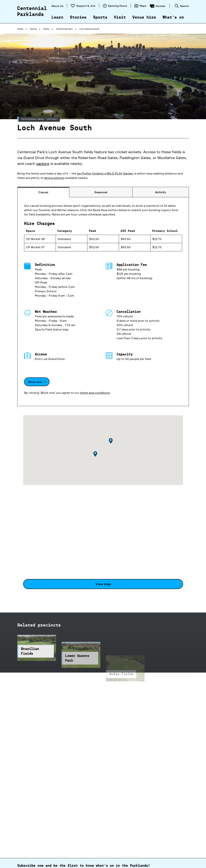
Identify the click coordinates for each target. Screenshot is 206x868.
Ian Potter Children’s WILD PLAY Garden (105, 173)
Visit (120, 17)
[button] (111, 441)
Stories (78, 17)
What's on (173, 17)
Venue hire (144, 17)
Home (20, 29)
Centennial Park (64, 29)
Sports (100, 17)
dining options (54, 178)
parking (43, 164)
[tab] (43, 192)
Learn (57, 17)
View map (103, 584)
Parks (46, 29)
